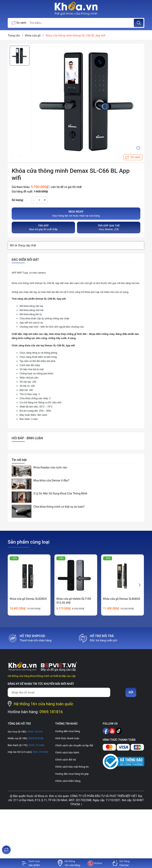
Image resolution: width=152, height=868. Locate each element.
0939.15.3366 (36, 745)
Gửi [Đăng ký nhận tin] (131, 692)
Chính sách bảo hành (67, 753)
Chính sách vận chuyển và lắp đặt (74, 745)
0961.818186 (40, 752)
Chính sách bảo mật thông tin (72, 767)
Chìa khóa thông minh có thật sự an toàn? (59, 507)
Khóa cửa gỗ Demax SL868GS (122, 599)
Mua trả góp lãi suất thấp (43, 227)
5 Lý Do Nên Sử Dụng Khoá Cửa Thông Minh (60, 493)
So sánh (19, 23)
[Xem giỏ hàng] (121, 863)
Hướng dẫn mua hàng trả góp (72, 774)
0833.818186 (36, 738)
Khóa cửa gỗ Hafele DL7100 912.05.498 (74, 601)
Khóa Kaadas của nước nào (50, 467)
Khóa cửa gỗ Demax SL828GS (28, 599)
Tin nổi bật (19, 460)
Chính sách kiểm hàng (68, 781)
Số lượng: (18, 200)
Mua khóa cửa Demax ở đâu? (51, 480)
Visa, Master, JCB (109, 227)
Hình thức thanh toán (67, 738)
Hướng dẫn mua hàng (68, 731)
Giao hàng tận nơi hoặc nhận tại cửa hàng (76, 213)
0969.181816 (51, 712)
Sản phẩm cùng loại (29, 542)
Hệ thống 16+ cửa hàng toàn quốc (44, 704)
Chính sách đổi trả (66, 760)
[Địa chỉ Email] (59, 692)
